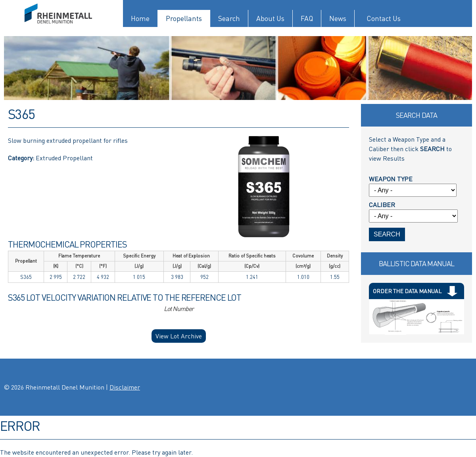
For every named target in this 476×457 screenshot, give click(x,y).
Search (229, 18)
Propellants (184, 18)
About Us (270, 18)
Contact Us (384, 18)
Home (140, 18)
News (338, 18)
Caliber (382, 205)
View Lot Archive (179, 336)
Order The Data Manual (407, 291)
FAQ (307, 18)
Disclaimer (125, 387)
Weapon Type (391, 179)
